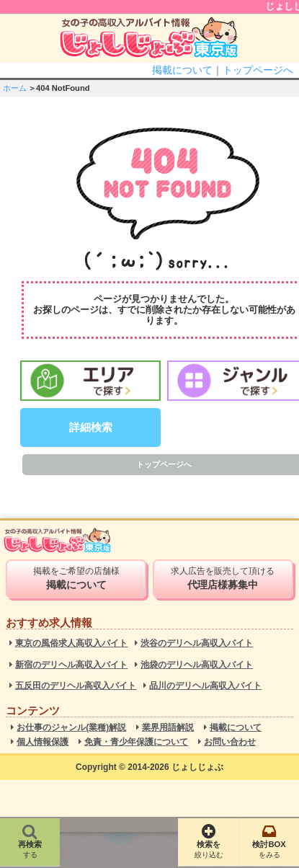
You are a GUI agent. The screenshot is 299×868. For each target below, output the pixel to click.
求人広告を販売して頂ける (223, 578)
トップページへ (258, 70)
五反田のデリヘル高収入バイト (76, 686)
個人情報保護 (43, 742)
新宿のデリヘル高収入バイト (71, 665)
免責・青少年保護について (136, 742)
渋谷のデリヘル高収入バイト (197, 643)
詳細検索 (91, 427)
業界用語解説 (168, 728)
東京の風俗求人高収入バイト (71, 643)
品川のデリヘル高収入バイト (205, 686)
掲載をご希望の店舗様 (76, 578)
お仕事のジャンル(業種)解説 (71, 728)
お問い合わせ (230, 742)
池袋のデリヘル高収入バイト (197, 665)
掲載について (182, 70)
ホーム (15, 88)
